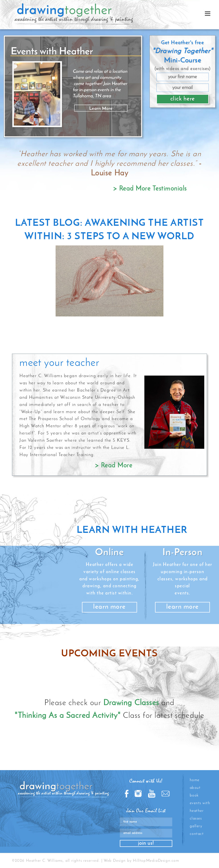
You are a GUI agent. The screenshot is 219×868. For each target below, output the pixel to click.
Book (194, 796)
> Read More (114, 466)
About (195, 788)
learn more (109, 607)
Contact (197, 834)
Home (195, 780)
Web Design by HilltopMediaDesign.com (141, 861)
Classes (196, 819)
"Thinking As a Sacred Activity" (68, 716)
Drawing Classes (131, 703)
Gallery (196, 826)
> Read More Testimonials (150, 189)
